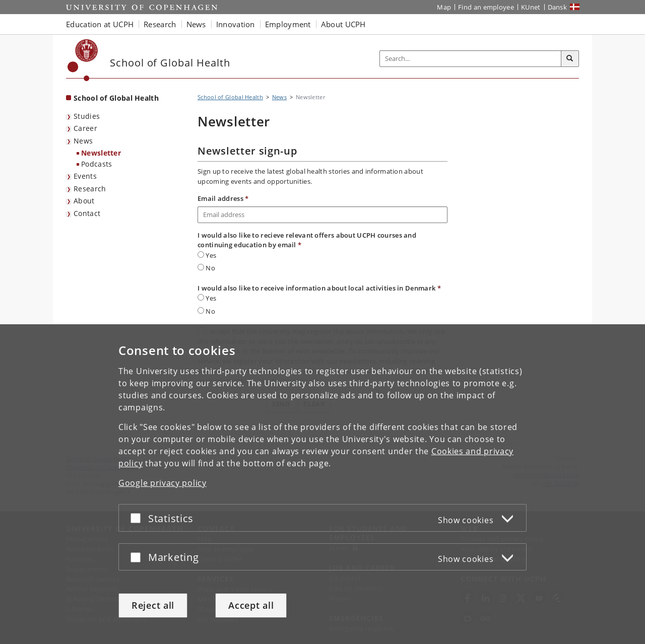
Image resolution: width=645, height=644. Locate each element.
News (83, 141)
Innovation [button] (236, 24)
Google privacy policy (163, 483)
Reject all (153, 605)
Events (85, 176)
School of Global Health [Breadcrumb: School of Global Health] (230, 97)
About (84, 201)
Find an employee (486, 7)
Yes (207, 255)
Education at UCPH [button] (100, 24)
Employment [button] (288, 24)
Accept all (251, 605)
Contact (87, 213)
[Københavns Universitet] (83, 60)
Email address (223, 198)
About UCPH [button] (343, 24)
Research (90, 189)
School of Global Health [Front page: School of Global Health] (116, 98)
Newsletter (101, 153)
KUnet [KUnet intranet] (531, 7)
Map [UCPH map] (444, 7)
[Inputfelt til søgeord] (471, 59)
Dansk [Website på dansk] (558, 7)
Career (85, 128)
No (206, 268)
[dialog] (322, 484)
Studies (87, 116)
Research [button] (160, 24)
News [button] (196, 24)
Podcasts (96, 164)
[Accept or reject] (138, 518)
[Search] (570, 59)
